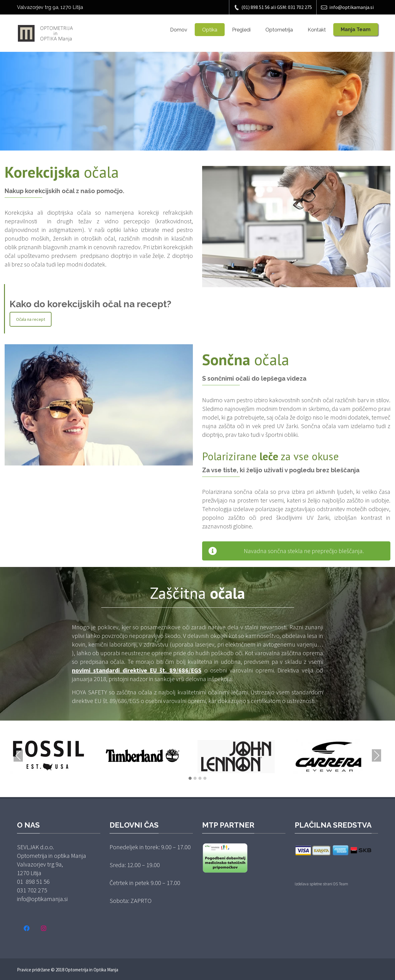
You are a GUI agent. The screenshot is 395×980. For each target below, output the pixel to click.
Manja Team (356, 29)
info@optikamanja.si (347, 7)
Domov (179, 30)
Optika (210, 30)
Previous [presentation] (18, 755)
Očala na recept (31, 319)
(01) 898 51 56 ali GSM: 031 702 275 (273, 7)
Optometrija (279, 30)
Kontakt (317, 30)
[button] (190, 779)
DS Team (341, 884)
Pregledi (241, 30)
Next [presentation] (376, 755)
